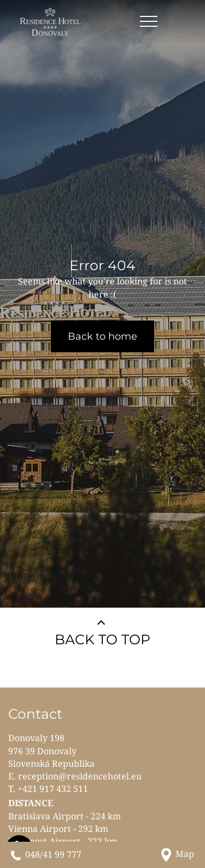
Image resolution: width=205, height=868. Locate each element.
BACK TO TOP (102, 639)
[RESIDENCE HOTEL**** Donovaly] (52, 22)
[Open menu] (149, 22)
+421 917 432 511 (53, 789)
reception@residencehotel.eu (80, 776)
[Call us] (46, 855)
